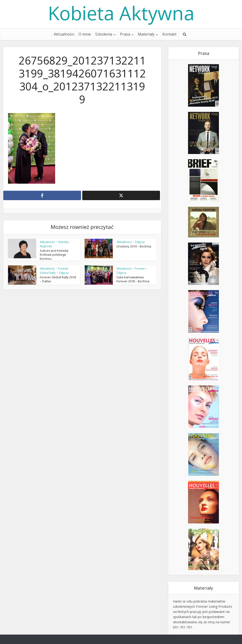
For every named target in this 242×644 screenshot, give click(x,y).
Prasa (125, 34)
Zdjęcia (140, 242)
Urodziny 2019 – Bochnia (134, 246)
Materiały (146, 34)
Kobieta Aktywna (121, 13)
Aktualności (64, 34)
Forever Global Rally (54, 271)
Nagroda (46, 246)
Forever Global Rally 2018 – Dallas (58, 279)
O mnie (85, 34)
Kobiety (63, 242)
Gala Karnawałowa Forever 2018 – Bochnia (133, 279)
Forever (140, 269)
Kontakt (169, 34)
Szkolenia (104, 34)
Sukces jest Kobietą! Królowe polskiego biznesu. (54, 255)
